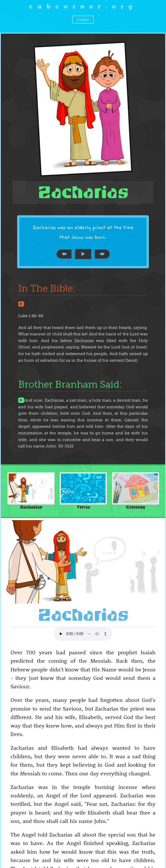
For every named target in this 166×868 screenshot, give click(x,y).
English (83, 20)
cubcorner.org (83, 6)
